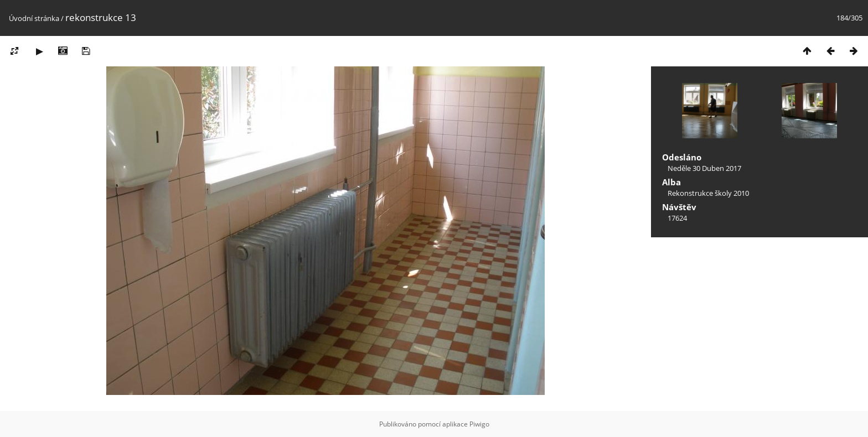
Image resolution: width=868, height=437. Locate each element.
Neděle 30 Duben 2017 (704, 168)
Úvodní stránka (34, 18)
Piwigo (479, 424)
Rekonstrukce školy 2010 (708, 193)
